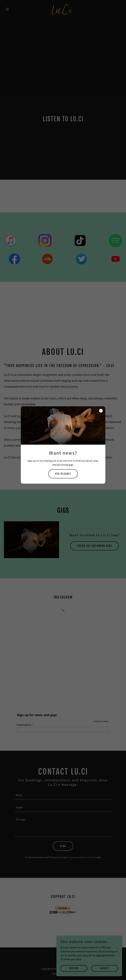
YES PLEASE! (63, 474)
